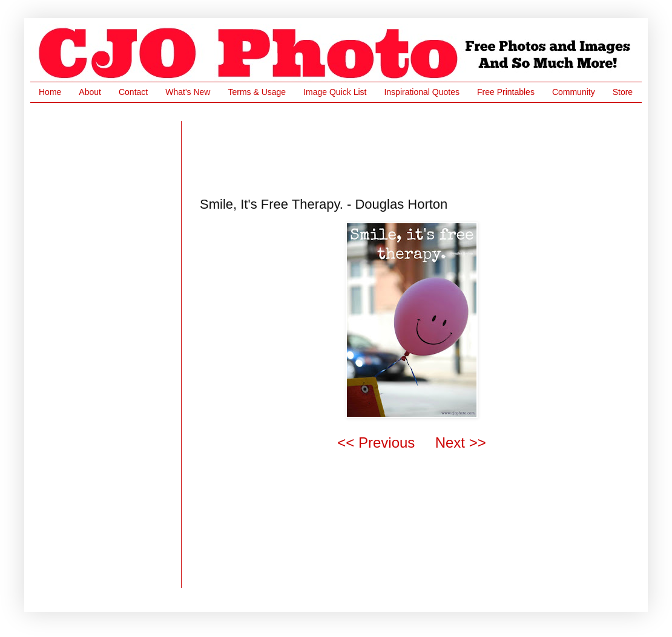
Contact (133, 92)
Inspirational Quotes (422, 92)
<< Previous (376, 443)
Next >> (461, 443)
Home (50, 92)
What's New (188, 92)
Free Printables (506, 92)
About (90, 92)
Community (574, 92)
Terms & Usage (257, 92)
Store (623, 92)
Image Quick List (335, 92)
